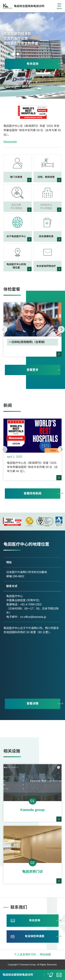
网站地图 (45, 955)
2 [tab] (13, 54)
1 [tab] (9, 54)
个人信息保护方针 (25, 955)
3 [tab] (18, 54)
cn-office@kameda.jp (33, 617)
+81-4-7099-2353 (31, 604)
